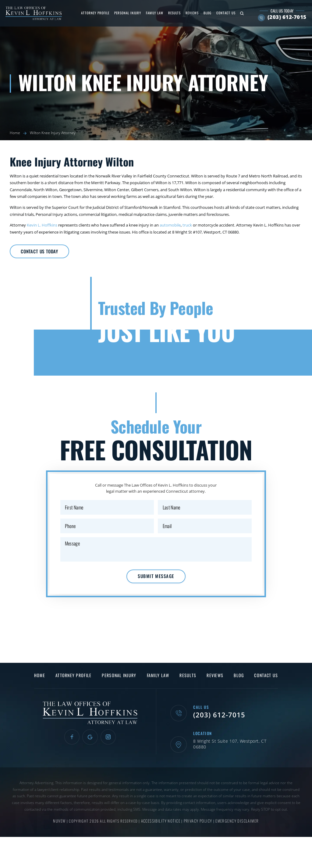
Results (172, 13)
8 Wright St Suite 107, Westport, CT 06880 (233, 756)
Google (90, 753)
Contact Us (224, 13)
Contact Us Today (46, 253)
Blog (205, 13)
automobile (170, 225)
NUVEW (61, 830)
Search (240, 13)
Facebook (70, 753)
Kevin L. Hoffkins (42, 225)
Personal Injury (126, 13)
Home (44, 691)
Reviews (190, 13)
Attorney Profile (93, 13)
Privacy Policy (198, 830)
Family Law (152, 13)
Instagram (109, 753)
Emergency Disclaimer (236, 830)
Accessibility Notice (162, 830)
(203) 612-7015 (285, 17)
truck (187, 225)
